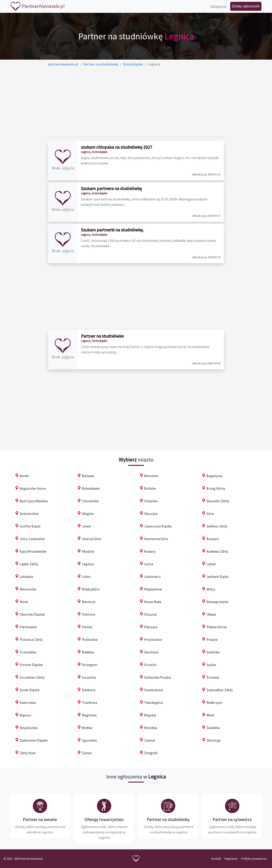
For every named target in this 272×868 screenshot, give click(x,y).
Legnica (88, 564)
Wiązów (150, 715)
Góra (210, 514)
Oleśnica (88, 614)
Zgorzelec (90, 740)
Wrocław (151, 728)
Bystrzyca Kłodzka (34, 501)
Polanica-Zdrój (31, 639)
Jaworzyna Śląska (158, 526)
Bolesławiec (91, 488)
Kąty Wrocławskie (33, 551)
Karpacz (213, 539)
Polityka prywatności (254, 859)
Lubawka (26, 576)
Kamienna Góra (156, 539)
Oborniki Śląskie (32, 614)
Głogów (88, 514)
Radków (88, 652)
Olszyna (150, 614)
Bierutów (151, 476)
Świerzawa (28, 702)
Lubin (86, 576)
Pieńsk (87, 627)
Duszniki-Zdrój (218, 501)
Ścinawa (213, 677)
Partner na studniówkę (168, 819)
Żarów (87, 753)
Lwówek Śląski (217, 576)
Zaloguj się (218, 6)
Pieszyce (151, 627)
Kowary (150, 551)
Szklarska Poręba (157, 677)
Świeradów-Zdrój (219, 690)
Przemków (28, 652)
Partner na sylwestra (232, 819)
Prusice (212, 639)
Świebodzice (154, 690)
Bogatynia (214, 476)
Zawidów (213, 728)
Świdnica (89, 690)
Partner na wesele (40, 819)
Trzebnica (89, 702)
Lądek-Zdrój (29, 564)
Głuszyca (151, 514)
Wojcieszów (29, 728)
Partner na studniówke (102, 336)
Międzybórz (91, 589)
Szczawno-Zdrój (32, 677)
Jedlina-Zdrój (217, 526)
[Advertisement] (136, 102)
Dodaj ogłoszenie (246, 6)
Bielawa (88, 476)
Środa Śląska (29, 690)
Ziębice (150, 740)
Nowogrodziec (217, 602)
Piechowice (28, 627)
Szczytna (89, 677)
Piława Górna (216, 627)
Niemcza (89, 602)
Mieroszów (28, 589)
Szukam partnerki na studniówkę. (112, 230)
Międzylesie (153, 589)
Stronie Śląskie (31, 665)
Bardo (24, 476)
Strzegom (90, 665)
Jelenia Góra (91, 539)
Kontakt (216, 859)
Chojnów (151, 501)
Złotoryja (213, 740)
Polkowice (90, 639)
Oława (211, 614)
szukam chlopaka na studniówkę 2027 (117, 147)
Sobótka (213, 652)
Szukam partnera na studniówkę (111, 188)
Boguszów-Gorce (33, 488)
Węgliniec (89, 715)
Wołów (87, 728)
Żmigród (151, 753)
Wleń (210, 715)
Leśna (149, 564)
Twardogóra (153, 702)
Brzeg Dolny (216, 488)
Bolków (150, 488)
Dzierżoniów (29, 514)
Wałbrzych (214, 702)
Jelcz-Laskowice (32, 539)
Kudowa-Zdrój (217, 551)
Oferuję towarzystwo (104, 819)
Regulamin (231, 859)
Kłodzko (88, 551)
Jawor (87, 526)
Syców (211, 665)
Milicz (211, 589)
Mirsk (24, 602)
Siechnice (151, 652)
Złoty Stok (28, 753)
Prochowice (153, 639)
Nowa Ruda (153, 602)
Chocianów (90, 501)
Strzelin (150, 665)
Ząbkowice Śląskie (34, 740)
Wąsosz (25, 715)
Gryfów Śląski (30, 526)
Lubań (211, 564)
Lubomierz (152, 576)
